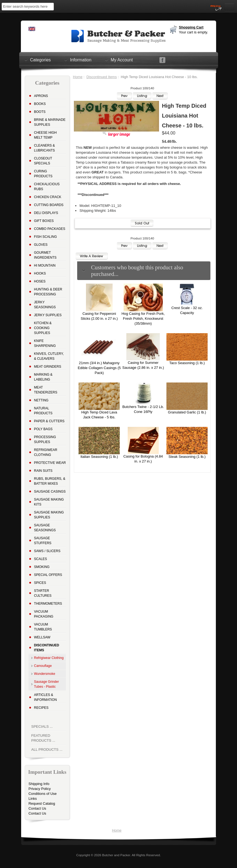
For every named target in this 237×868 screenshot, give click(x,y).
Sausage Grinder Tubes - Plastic (47, 684)
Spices (40, 583)
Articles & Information (45, 697)
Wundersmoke (45, 674)
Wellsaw (42, 637)
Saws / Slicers (47, 551)
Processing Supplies (45, 439)
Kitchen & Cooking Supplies (43, 328)
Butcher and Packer (116, 855)
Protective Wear (50, 463)
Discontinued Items (102, 77)
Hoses (40, 281)
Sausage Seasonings (45, 528)
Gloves (41, 245)
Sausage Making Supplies (49, 515)
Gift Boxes (44, 221)
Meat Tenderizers (46, 390)
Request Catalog (42, 803)
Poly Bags (43, 429)
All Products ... (47, 749)
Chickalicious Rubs (47, 187)
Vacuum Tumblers (43, 627)
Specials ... (42, 726)
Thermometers (48, 604)
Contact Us (37, 808)
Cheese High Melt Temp (45, 135)
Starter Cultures (43, 593)
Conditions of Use (43, 794)
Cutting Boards (49, 205)
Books (40, 104)
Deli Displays (46, 213)
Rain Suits (43, 471)
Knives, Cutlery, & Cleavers (49, 356)
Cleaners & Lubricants (44, 148)
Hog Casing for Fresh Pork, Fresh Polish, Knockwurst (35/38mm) (143, 319)
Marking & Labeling (43, 377)
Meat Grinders (48, 367)
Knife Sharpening (45, 343)
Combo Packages (50, 229)
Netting (41, 400)
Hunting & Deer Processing (48, 292)
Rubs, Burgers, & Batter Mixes (50, 481)
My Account (122, 60)
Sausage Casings (50, 492)
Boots (40, 112)
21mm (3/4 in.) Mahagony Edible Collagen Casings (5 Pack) (99, 368)
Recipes (41, 708)
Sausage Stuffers (43, 541)
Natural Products (43, 411)
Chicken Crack (48, 197)
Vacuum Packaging (44, 614)
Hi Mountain (45, 265)
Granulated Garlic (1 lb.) (187, 412)
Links (33, 799)
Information (81, 60)
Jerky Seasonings (45, 305)
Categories (41, 60)
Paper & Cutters (49, 421)
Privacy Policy (40, 789)
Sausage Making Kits (49, 502)
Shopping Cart (191, 27)
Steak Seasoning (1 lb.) (187, 457)
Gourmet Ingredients (45, 255)
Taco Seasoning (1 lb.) (187, 363)
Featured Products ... (43, 738)
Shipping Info (39, 784)
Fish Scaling (45, 237)
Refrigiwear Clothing (46, 452)
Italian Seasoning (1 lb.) (99, 457)
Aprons (41, 96)
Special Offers (48, 575)
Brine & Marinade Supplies (50, 122)
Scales (41, 559)
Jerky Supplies (48, 315)
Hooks (40, 273)
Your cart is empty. (193, 32)
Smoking (42, 567)
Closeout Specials (43, 161)
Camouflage (43, 666)
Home (78, 77)
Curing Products (43, 174)
